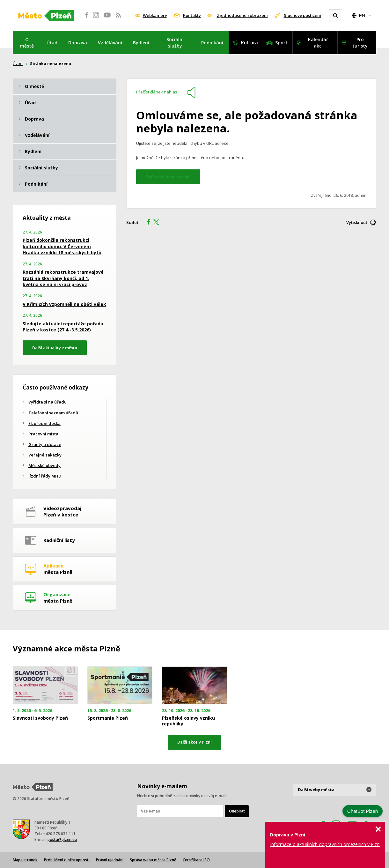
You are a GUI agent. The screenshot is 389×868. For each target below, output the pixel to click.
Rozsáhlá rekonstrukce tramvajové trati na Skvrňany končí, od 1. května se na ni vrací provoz (63, 278)
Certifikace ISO (196, 860)
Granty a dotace (45, 444)
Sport (281, 43)
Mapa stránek (25, 860)
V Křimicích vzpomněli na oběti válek (64, 304)
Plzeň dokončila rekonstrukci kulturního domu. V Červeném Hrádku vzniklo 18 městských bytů (62, 246)
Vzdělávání (110, 43)
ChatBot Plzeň (363, 811)
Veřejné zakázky (45, 455)
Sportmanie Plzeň (108, 718)
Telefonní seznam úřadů (53, 413)
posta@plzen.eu (62, 839)
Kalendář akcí (318, 43)
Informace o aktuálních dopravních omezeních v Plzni (325, 844)
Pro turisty (360, 43)
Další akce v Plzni (194, 742)
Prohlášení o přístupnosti (67, 860)
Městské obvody (44, 465)
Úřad (52, 43)
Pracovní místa (43, 434)
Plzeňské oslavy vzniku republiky (188, 721)
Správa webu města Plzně (153, 860)
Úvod (18, 64)
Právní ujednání (110, 860)
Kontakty (192, 15)
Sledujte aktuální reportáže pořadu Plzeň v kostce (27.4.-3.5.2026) (63, 327)
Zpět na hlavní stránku (168, 177)
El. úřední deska (44, 423)
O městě (27, 43)
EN (362, 16)
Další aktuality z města (55, 348)
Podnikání (212, 43)
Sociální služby (175, 43)
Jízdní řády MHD (45, 476)
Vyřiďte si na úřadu (48, 402)
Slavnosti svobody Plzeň (40, 718)
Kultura (250, 43)
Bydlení (141, 43)
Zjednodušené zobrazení (242, 15)
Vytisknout (357, 222)
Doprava (78, 43)
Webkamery (155, 15)
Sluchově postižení (302, 15)
